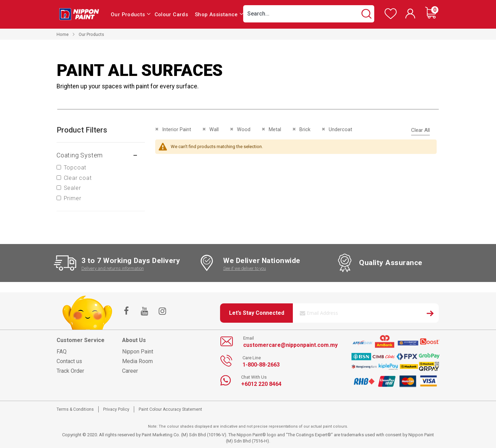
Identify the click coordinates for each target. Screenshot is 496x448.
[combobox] (309, 14)
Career (130, 371)
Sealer (72, 188)
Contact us (69, 361)
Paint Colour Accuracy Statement (170, 409)
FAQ (62, 352)
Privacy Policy (116, 409)
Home (63, 34)
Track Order (70, 371)
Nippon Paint (138, 352)
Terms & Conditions (75, 409)
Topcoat (75, 168)
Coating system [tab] (80, 155)
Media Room (137, 361)
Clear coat (78, 178)
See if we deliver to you (245, 268)
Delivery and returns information (113, 268)
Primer (73, 198)
